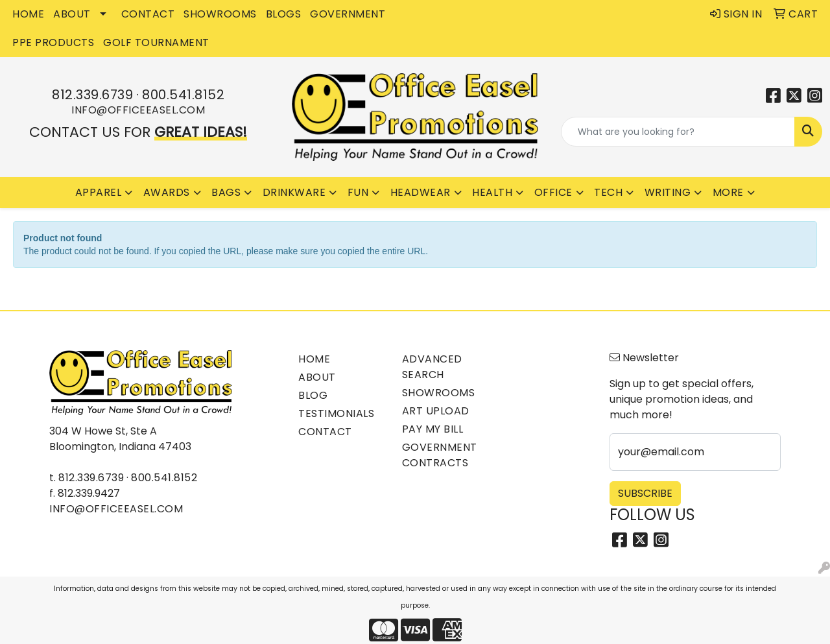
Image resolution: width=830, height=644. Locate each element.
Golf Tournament (156, 42)
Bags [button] (226, 192)
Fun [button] (358, 192)
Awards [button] (167, 192)
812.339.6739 (92, 95)
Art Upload (436, 411)
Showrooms (439, 393)
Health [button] (492, 192)
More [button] (728, 192)
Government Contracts (440, 455)
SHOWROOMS (220, 14)
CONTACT (148, 14)
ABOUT (72, 14)
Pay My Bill (433, 429)
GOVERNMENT (348, 14)
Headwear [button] (421, 192)
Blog (313, 395)
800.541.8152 (183, 95)
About (317, 377)
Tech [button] (608, 192)
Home (314, 359)
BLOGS (284, 14)
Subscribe (645, 493)
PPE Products (53, 42)
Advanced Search (432, 367)
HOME (28, 14)
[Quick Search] (678, 132)
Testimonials (336, 413)
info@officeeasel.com (138, 110)
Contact (325, 432)
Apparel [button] (99, 192)
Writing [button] (668, 192)
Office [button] (553, 192)
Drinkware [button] (294, 192)
